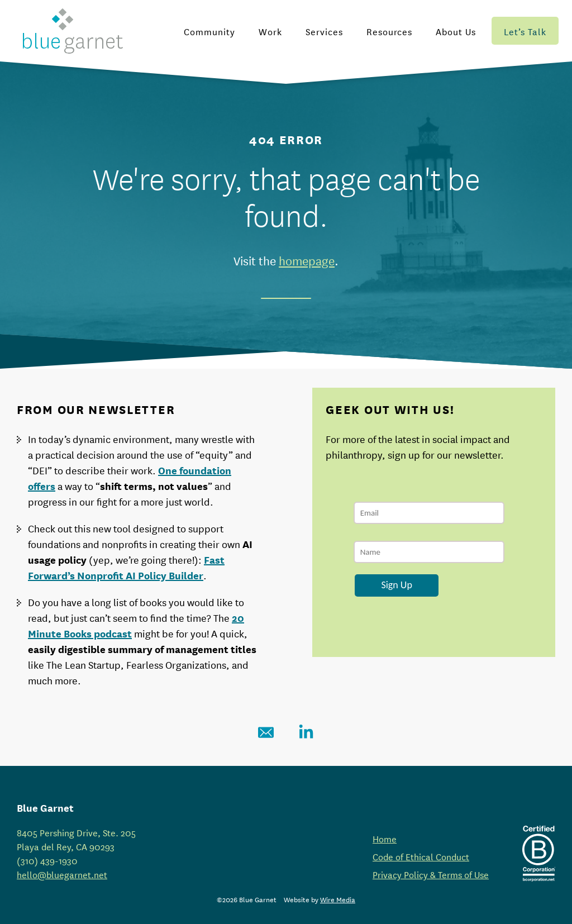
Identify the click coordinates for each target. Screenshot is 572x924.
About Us (456, 31)
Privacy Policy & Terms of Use (431, 874)
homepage (307, 260)
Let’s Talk (525, 31)
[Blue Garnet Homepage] (73, 31)
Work (270, 31)
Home (385, 838)
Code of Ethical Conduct (421, 856)
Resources (389, 31)
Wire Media (338, 899)
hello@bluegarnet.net (62, 874)
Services (324, 31)
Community (209, 31)
